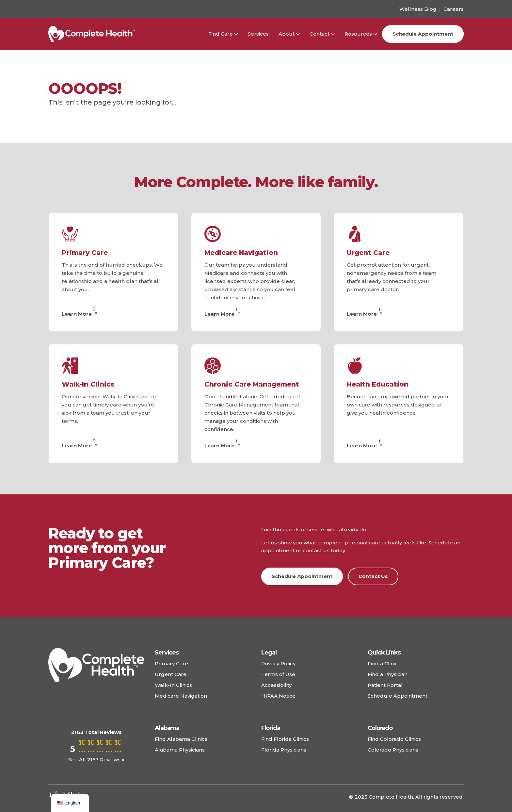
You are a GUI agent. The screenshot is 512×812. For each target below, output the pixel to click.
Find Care (221, 34)
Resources (358, 34)
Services (258, 34)
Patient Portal (385, 685)
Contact (320, 34)
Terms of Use (278, 674)
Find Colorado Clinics (394, 739)
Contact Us (373, 576)
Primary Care (85, 253)
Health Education (378, 384)
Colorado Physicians (393, 750)
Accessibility (276, 685)
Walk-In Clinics (88, 384)
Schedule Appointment (423, 34)
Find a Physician (388, 674)
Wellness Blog (418, 9)
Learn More (80, 314)
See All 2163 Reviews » (96, 760)
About (287, 34)
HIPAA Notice (278, 696)
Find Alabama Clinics (181, 739)
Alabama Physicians (180, 750)
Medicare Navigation (241, 253)
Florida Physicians (284, 750)
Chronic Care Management (252, 384)
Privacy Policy (278, 663)
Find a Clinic (383, 663)
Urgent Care (368, 253)
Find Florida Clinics (285, 739)
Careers (454, 9)
